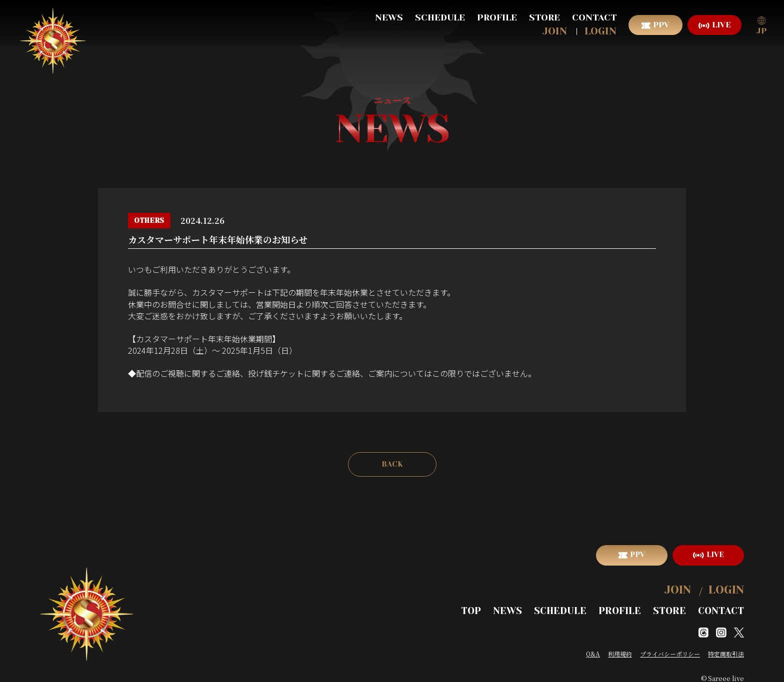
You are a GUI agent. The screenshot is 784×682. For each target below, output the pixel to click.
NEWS (389, 17)
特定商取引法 (726, 646)
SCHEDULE (440, 17)
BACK (392, 465)
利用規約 (620, 646)
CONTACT (594, 17)
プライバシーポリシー (670, 646)
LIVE (721, 25)
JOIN (555, 31)
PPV (661, 25)
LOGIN (600, 31)
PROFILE (497, 17)
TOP (502, 604)
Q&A (593, 646)
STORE (544, 17)
